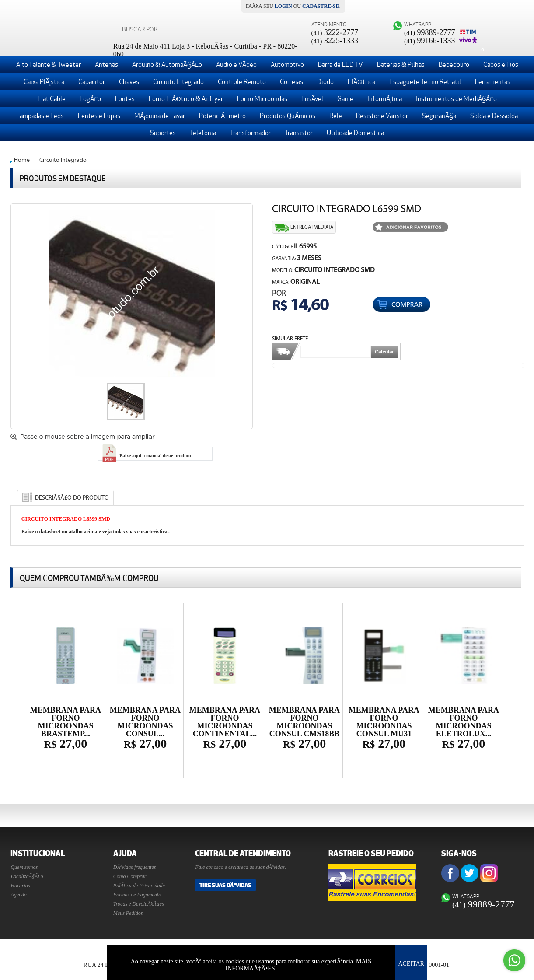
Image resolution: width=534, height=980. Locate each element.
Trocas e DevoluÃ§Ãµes (139, 904)
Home (22, 160)
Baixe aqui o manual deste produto (146, 455)
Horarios (20, 885)
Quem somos (24, 867)
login (283, 6)
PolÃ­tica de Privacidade (139, 885)
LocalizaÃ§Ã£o (27, 876)
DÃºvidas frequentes (135, 867)
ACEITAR (411, 964)
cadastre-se (321, 6)
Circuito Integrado (63, 160)
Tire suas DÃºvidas (225, 885)
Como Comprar (130, 876)
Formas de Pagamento (137, 895)
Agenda (19, 895)
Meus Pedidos (128, 913)
